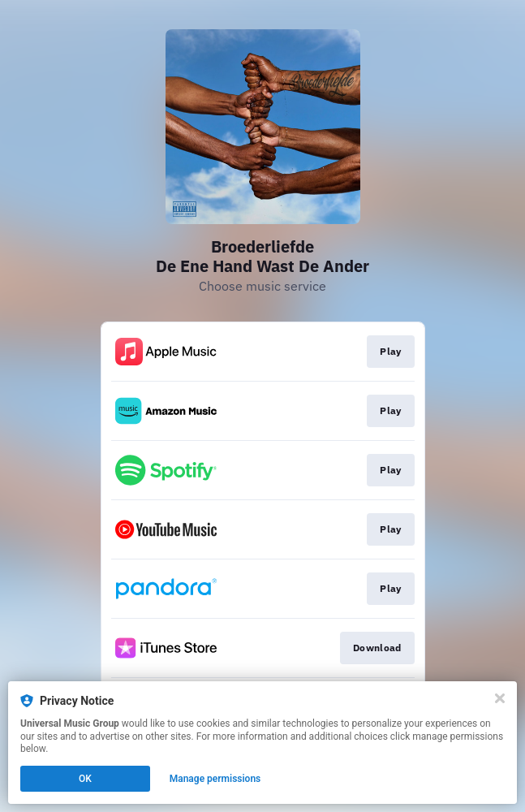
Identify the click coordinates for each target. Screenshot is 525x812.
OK (85, 779)
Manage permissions (215, 779)
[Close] (500, 698)
